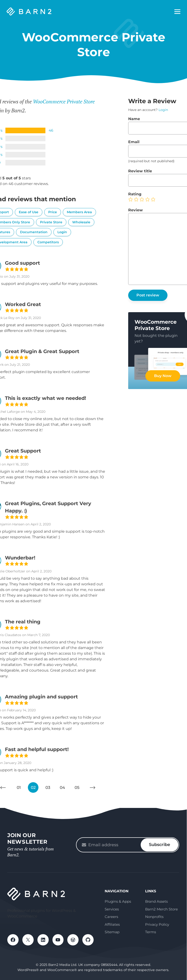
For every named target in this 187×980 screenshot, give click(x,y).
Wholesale (81, 222)
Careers (111, 917)
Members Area (79, 212)
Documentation (34, 232)
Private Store (51, 222)
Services (112, 909)
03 (48, 787)
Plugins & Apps (118, 901)
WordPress (73, 940)
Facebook (13, 940)
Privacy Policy (157, 924)
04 (62, 787)
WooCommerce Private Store (64, 101)
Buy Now (163, 376)
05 (77, 787)
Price (53, 212)
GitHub (88, 940)
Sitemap (112, 932)
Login (62, 232)
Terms (151, 932)
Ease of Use (29, 212)
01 (19, 787)
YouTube (58, 940)
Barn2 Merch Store (161, 909)
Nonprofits (154, 917)
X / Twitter (28, 940)
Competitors (48, 242)
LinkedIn (43, 940)
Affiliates (112, 924)
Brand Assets (156, 901)
